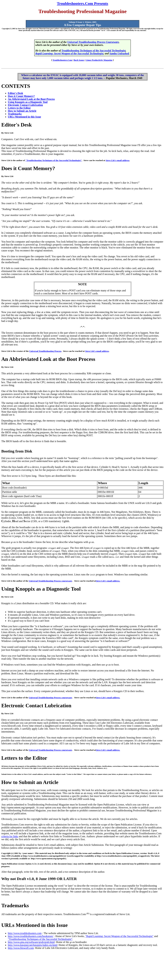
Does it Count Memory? (21, 96)
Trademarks (15, 114)
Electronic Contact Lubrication (25, 105)
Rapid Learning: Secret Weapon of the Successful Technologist (69, 54)
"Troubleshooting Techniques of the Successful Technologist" (54, 160)
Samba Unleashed (119, 54)
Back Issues (79, 60)
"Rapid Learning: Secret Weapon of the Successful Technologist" (119, 936)
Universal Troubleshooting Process (45, 351)
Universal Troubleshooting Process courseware (50, 581)
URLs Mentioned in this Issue (24, 117)
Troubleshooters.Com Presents (82, 3)
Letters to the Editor (19, 108)
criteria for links (10, 836)
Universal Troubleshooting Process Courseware (93, 42)
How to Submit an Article (22, 111)
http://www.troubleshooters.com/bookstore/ (31, 936)
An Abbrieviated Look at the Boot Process (31, 99)
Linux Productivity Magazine (99, 60)
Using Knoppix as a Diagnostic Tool (28, 102)
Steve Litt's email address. (108, 581)
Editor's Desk (15, 93)
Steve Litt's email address (118, 160)
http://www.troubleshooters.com (25, 933)
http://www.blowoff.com (21, 948)
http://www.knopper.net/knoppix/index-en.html (33, 945)
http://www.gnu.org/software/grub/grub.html (31, 942)
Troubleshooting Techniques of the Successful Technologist (93, 51)
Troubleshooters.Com (62, 60)
